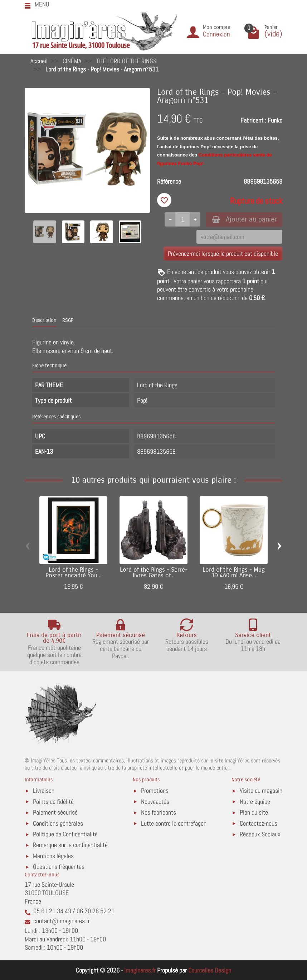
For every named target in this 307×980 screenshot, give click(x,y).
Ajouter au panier (244, 219)
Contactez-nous (259, 823)
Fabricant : (253, 120)
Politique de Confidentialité (65, 834)
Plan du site (254, 812)
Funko (275, 120)
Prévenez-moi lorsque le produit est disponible (223, 253)
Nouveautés (155, 802)
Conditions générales (58, 823)
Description (44, 320)
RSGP (68, 320)
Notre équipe (255, 802)
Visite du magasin (261, 790)
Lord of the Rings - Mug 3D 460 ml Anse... (234, 573)
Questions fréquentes (59, 867)
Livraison (44, 790)
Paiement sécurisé (55, 812)
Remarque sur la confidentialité (70, 845)
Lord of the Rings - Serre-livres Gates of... (154, 573)
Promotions (155, 790)
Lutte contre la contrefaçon (174, 823)
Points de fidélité (53, 802)
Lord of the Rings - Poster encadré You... (74, 573)
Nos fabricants (159, 812)
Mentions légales (53, 856)
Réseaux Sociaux (260, 834)
